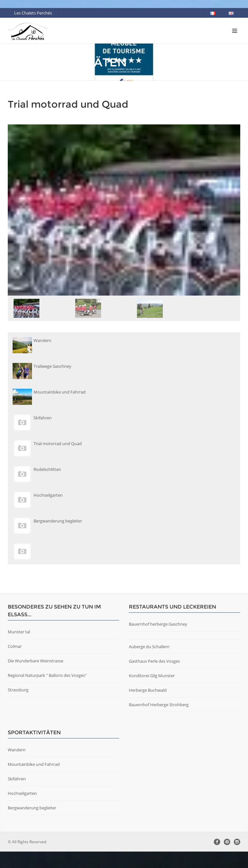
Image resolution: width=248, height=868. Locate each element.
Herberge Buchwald (148, 690)
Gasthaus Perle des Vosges (154, 661)
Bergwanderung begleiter (32, 808)
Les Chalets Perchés (33, 13)
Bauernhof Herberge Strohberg (159, 705)
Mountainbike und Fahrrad (34, 764)
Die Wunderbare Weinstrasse (36, 661)
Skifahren (17, 779)
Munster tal (19, 632)
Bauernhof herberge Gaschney (158, 624)
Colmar (15, 646)
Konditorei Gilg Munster (152, 676)
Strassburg (18, 690)
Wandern (17, 750)
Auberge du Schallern (149, 647)
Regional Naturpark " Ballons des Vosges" (47, 675)
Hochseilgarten (22, 793)
